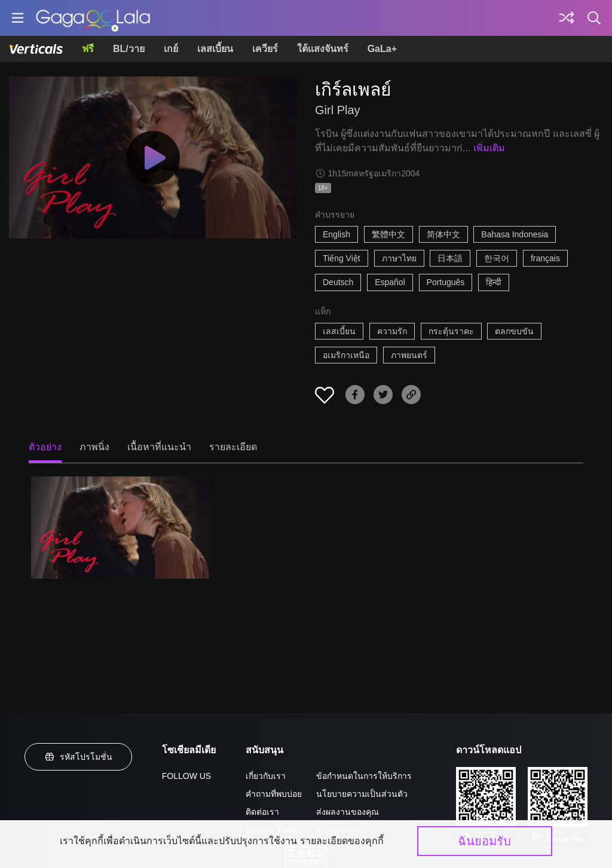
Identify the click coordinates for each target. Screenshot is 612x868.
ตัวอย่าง (45, 447)
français (545, 258)
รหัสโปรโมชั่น (78, 757)
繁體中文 (388, 234)
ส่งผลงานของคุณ (348, 812)
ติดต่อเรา (262, 812)
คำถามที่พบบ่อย (274, 794)
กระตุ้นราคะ (451, 331)
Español (390, 282)
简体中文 (443, 234)
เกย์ (171, 49)
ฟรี (88, 49)
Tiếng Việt (342, 258)
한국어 (497, 258)
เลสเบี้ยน (215, 49)
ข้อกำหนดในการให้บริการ (364, 776)
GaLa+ (382, 49)
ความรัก (392, 331)
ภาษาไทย (399, 258)
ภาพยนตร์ (409, 355)
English (336, 234)
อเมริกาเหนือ (346, 355)
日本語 (450, 258)
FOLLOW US (186, 776)
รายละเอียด (233, 447)
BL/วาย (129, 49)
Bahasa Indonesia (515, 234)
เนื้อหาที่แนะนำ (159, 447)
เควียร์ (265, 49)
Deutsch (338, 282)
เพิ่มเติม (489, 148)
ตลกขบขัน (514, 331)
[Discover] (567, 18)
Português (446, 282)
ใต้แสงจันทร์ (323, 49)
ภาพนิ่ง (94, 447)
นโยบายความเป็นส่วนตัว (362, 794)
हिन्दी (494, 282)
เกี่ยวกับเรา (266, 776)
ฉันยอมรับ (484, 841)
